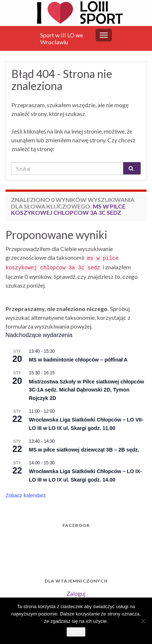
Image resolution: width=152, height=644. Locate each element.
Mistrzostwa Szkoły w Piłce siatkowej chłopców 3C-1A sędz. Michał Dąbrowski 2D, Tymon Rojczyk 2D (86, 390)
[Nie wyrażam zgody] (143, 621)
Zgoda (76, 632)
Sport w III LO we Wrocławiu (62, 38)
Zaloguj (76, 593)
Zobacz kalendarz (26, 495)
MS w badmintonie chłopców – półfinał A (78, 360)
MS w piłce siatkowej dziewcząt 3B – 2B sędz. (84, 450)
